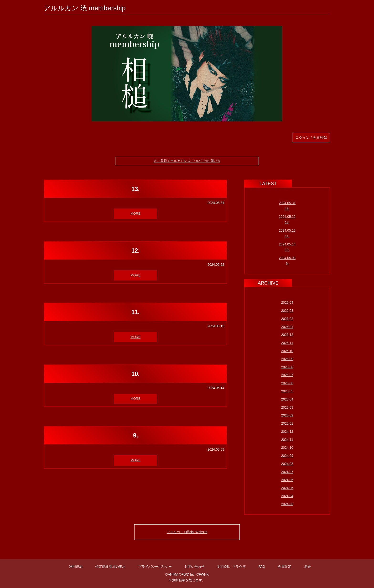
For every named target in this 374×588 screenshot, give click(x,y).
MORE (135, 213)
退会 (307, 567)
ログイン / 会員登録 (311, 138)
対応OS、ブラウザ (231, 567)
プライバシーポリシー (155, 567)
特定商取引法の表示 (110, 567)
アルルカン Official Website (187, 532)
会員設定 (285, 567)
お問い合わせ (194, 567)
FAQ (262, 567)
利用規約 (76, 567)
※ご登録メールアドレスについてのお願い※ (187, 161)
